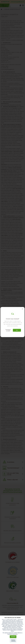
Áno (17, 330)
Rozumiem (13, 637)
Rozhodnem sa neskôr (8, 330)
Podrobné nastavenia (13, 641)
